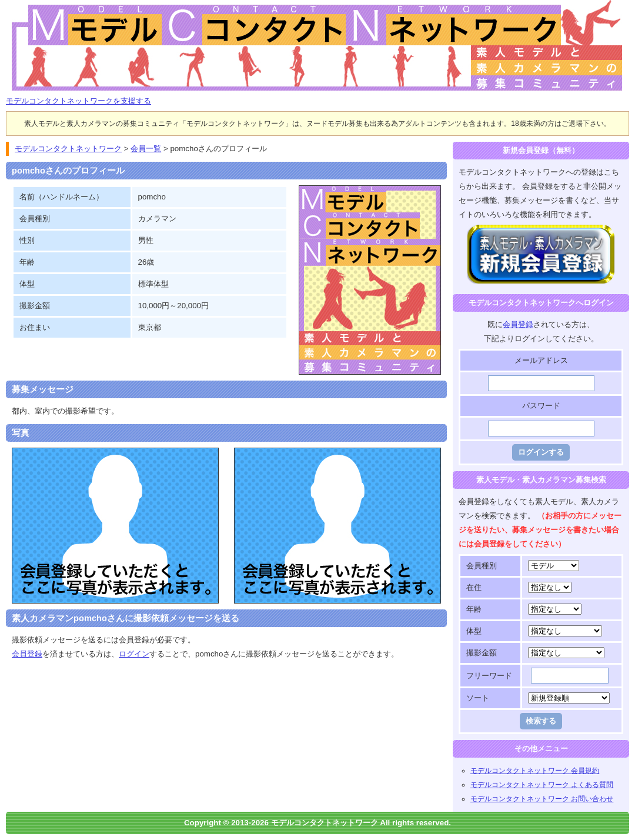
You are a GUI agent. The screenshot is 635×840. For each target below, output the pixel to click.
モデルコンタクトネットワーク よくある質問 (542, 785)
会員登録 (27, 654)
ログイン (134, 654)
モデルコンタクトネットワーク (16, 7)
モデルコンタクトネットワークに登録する (541, 231)
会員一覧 (146, 149)
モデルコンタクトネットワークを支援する (78, 101)
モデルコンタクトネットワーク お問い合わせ (542, 799)
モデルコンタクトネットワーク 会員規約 (535, 771)
